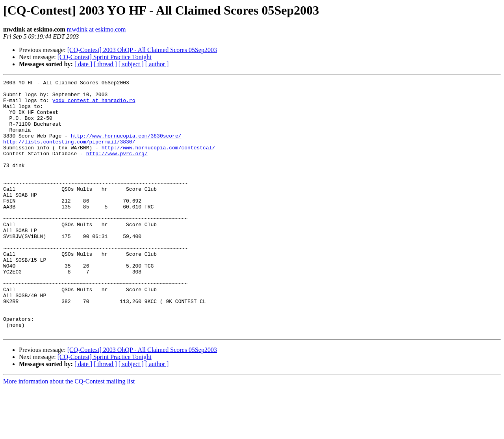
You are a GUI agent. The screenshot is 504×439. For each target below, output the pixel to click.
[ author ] (157, 64)
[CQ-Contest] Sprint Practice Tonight (105, 57)
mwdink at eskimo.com (96, 29)
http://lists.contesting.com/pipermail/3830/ (69, 154)
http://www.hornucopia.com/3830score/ (126, 147)
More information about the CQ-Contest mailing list (69, 432)
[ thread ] (105, 64)
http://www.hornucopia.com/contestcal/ (158, 162)
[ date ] (83, 64)
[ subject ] (131, 64)
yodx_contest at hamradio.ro (94, 105)
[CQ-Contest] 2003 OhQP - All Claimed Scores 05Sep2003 (142, 50)
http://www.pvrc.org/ (117, 169)
